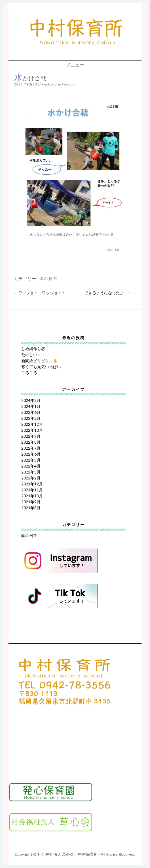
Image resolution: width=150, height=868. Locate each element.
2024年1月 (31, 406)
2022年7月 (31, 448)
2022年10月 (32, 430)
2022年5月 (31, 460)
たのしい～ (31, 355)
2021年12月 (32, 484)
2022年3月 (31, 472)
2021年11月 (32, 490)
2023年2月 (31, 418)
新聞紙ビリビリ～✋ (40, 361)
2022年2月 (31, 478)
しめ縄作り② (33, 349)
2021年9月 (31, 502)
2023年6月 (31, 412)
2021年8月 (31, 508)
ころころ (29, 373)
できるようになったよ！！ (110, 293)
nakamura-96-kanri (60, 84)
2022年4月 (31, 466)
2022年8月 (31, 442)
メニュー (75, 65)
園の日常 (49, 279)
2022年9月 (31, 436)
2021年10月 (32, 496)
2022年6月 (31, 454)
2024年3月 (31, 400)
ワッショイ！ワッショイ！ (40, 293)
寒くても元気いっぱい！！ (45, 367)
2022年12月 (32, 424)
